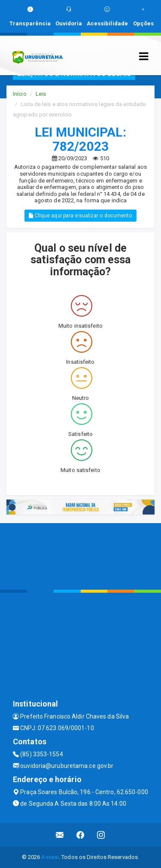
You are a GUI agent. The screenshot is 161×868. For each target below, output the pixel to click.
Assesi (50, 857)
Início (20, 94)
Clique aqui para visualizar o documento (80, 216)
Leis (41, 94)
